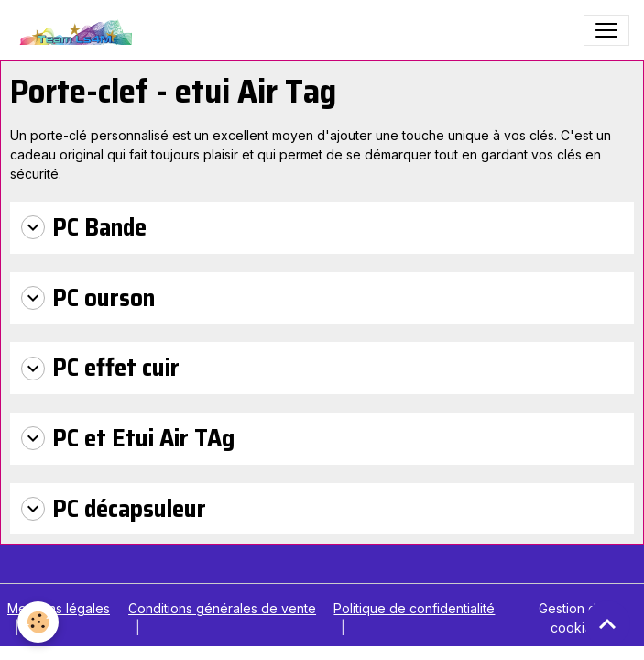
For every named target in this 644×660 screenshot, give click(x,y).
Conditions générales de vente (222, 608)
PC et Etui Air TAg (128, 439)
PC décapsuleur (114, 509)
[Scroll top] (607, 623)
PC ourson (88, 298)
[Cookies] (39, 622)
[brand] (77, 30)
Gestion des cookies (575, 618)
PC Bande (84, 228)
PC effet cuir (100, 368)
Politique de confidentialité (414, 608)
